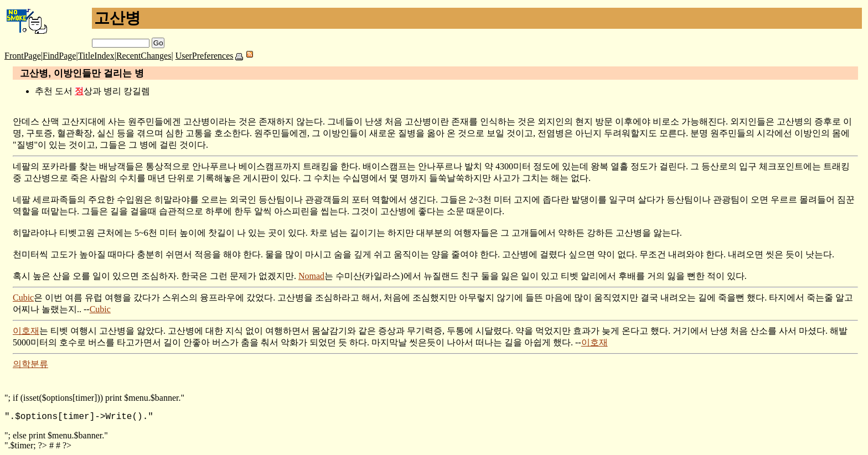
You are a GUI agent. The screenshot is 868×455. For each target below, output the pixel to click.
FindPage (59, 56)
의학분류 (30, 364)
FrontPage (23, 56)
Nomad (311, 276)
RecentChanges (144, 56)
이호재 (26, 331)
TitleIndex (96, 56)
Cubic (23, 298)
